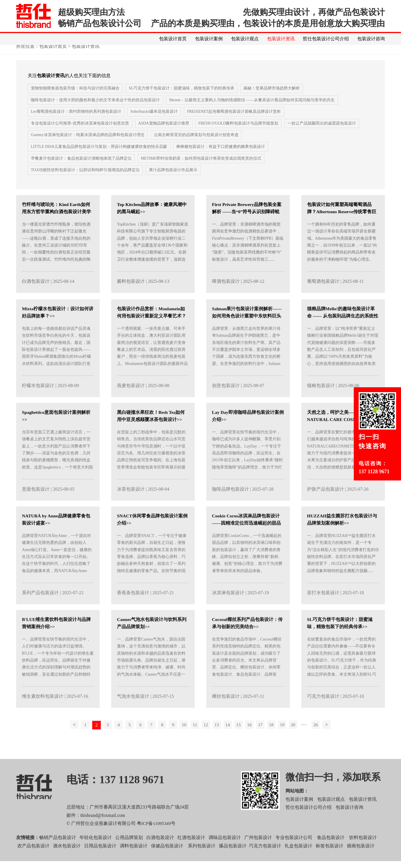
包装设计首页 (173, 39)
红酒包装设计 (191, 852)
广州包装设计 (258, 852)
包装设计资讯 (281, 39)
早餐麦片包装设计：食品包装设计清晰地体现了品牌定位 (81, 166)
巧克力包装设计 (323, 711)
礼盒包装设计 (298, 860)
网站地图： (297, 805)
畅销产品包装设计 (58, 852)
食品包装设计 (331, 852)
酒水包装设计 (67, 860)
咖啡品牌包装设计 (230, 504)
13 (218, 740)
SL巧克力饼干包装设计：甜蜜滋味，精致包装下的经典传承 (181, 95)
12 (206, 740)
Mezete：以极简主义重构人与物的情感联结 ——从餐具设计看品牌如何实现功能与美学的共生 (252, 107)
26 (322, 740)
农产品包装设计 (33, 860)
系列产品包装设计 (40, 607)
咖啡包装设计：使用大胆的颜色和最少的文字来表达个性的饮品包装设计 (95, 107)
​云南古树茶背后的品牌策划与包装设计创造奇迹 (196, 142)
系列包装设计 (202, 860)
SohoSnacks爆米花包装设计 (154, 119)
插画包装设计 (361, 860)
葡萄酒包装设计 (323, 289)
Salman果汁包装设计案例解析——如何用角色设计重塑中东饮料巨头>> (247, 330)
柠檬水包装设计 (38, 400)
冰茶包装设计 (131, 504)
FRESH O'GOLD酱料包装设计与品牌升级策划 (239, 130)
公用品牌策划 (129, 852)
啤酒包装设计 (226, 289)
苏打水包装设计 (323, 607)
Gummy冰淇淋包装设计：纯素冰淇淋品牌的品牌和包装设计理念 (88, 142)
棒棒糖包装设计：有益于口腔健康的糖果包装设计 (222, 154)
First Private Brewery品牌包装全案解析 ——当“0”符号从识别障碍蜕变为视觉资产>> (247, 219)
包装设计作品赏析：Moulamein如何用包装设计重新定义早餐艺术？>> (152, 330)
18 (275, 740)
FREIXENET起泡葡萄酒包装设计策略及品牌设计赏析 (235, 119)
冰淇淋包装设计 (228, 607)
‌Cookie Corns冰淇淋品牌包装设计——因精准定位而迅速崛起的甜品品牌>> (247, 538)
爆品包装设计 (233, 860)
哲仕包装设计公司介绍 (326, 39)
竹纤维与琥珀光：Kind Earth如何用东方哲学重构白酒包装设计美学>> (56, 219)
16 (252, 740)
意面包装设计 (36, 504)
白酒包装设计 (36, 289)
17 (264, 740)
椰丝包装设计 (226, 711)
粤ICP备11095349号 (156, 838)
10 (183, 740)
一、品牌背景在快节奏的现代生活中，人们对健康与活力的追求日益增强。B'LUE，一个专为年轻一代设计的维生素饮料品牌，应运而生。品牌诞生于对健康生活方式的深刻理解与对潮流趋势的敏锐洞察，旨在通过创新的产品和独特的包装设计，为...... (58, 676)
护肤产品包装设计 (326, 504)
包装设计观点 (245, 39)
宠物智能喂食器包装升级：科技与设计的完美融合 (75, 95)
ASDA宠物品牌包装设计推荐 (164, 130)
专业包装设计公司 (294, 852)
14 (229, 740)
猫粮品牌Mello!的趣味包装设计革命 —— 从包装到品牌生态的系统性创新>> (343, 330)
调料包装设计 (134, 860)
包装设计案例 (209, 39)
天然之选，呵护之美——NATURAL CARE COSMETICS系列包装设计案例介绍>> (342, 434)
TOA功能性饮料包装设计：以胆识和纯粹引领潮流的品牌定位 (85, 178)
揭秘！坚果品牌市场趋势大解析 (272, 95)
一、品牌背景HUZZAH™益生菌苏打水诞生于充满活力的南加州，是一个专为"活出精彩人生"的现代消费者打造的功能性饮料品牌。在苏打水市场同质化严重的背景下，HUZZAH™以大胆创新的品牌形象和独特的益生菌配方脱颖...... (343, 569)
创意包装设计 (226, 400)
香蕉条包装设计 (133, 607)
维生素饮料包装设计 (43, 711)
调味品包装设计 (225, 852)
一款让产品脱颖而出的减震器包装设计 (323, 130)
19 (287, 740)
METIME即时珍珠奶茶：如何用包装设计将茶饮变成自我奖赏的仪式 (201, 166)
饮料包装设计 (363, 852)
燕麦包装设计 (131, 400)
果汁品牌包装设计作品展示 (173, 178)
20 (298, 740)
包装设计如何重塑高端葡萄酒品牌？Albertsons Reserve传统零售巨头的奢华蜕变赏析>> (342, 219)
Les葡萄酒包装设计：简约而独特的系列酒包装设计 (76, 119)
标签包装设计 (330, 860)
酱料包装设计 (131, 289)
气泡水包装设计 (133, 711)
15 (241, 740)
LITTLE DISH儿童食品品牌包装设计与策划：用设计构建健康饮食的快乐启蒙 (99, 154)
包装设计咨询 (371, 39)
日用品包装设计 (100, 860)
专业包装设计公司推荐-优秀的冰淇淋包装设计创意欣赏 (80, 130)
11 (195, 740)
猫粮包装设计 (321, 400)
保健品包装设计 (167, 860)
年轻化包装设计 (96, 852)
